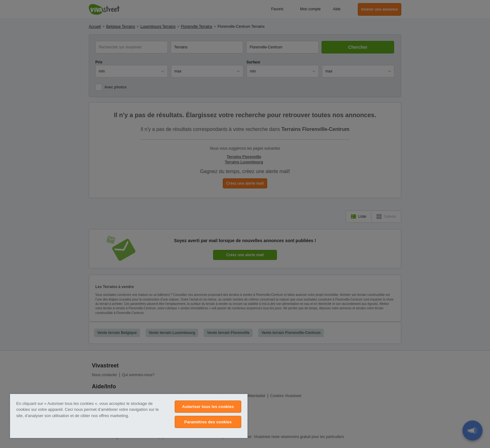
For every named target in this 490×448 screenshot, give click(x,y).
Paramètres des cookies (208, 422)
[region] (129, 416)
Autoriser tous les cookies (208, 407)
